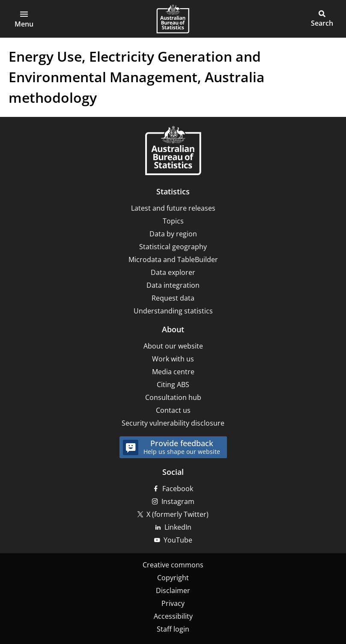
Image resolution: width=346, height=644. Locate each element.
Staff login (173, 629)
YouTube (178, 540)
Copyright (173, 578)
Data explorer (173, 272)
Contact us (173, 410)
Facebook (178, 489)
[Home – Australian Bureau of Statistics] (173, 151)
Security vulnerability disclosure (173, 423)
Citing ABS (173, 385)
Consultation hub (173, 397)
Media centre (173, 372)
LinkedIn (178, 527)
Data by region (173, 234)
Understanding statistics (173, 311)
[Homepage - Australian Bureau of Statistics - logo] (173, 19)
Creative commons (173, 565)
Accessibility (173, 616)
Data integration (173, 285)
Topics (173, 221)
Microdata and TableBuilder (173, 259)
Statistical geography (173, 247)
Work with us (173, 359)
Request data (173, 298)
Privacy (173, 603)
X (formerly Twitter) (177, 514)
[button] (24, 19)
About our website (173, 346)
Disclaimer (173, 590)
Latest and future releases (173, 208)
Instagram (178, 501)
